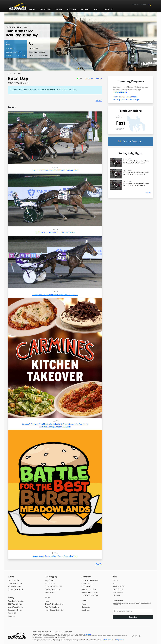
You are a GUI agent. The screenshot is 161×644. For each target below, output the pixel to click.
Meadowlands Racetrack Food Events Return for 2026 (55, 556)
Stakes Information (89, 589)
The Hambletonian (15, 586)
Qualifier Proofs (88, 586)
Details (9, 55)
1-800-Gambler (108, 640)
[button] (150, 5)
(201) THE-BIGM (88, 634)
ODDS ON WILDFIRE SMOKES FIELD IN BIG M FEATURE (55, 170)
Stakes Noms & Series (90, 592)
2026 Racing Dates (15, 604)
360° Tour (116, 595)
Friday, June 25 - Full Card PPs (125, 97)
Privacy (46, 632)
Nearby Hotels (118, 592)
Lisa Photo (86, 610)
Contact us (108, 9)
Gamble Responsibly (66, 632)
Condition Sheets (88, 583)
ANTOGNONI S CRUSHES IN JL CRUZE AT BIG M (55, 232)
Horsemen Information (90, 580)
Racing (32, 9)
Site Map (57, 632)
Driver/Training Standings (54, 604)
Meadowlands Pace (15, 583)
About (84, 604)
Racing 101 (12, 613)
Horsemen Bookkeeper (90, 595)
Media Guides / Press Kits (54, 610)
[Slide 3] (83, 68)
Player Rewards (51, 592)
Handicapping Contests (53, 586)
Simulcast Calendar (15, 610)
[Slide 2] (80, 68)
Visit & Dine (72, 9)
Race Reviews (50, 583)
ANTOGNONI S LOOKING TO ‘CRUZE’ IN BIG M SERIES (55, 295)
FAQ (51, 632)
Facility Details (118, 589)
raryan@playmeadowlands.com (58, 637)
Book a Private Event (16, 589)
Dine (114, 583)
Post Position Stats (52, 607)
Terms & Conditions (38, 632)
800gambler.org (120, 640)
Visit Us (115, 580)
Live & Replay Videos (16, 607)
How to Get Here (119, 586)
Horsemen (85, 9)
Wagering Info (50, 580)
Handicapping (46, 9)
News (96, 9)
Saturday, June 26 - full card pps (126, 99)
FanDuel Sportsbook (52, 589)
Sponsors (11, 616)
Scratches (89, 78)
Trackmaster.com (120, 92)
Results (99, 78)
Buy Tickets (20, 55)
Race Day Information (16, 601)
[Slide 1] (78, 68)
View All (99, 101)
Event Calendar (13, 580)
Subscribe (133, 617)
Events (59, 9)
